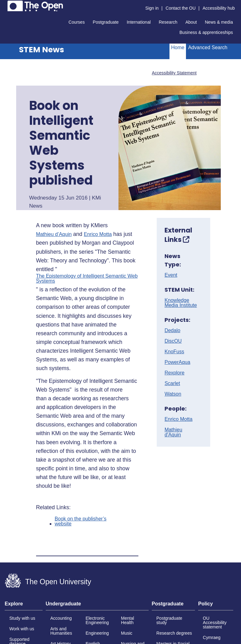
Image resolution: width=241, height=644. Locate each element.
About (191, 22)
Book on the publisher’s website (81, 521)
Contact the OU (181, 8)
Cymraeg (212, 637)
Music (127, 633)
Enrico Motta (98, 234)
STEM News (42, 50)
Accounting (61, 618)
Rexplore (174, 373)
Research (168, 22)
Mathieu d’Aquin (54, 234)
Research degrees (174, 633)
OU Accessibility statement (215, 623)
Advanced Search (208, 47)
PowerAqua (177, 362)
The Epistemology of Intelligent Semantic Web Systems (87, 279)
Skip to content (5, 5)
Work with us (22, 629)
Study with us (22, 618)
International (139, 22)
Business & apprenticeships (206, 32)
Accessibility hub (219, 8)
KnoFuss (174, 352)
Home (178, 47)
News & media (219, 22)
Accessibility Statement (174, 73)
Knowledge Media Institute (181, 303)
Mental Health (127, 620)
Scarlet (172, 383)
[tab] (24, 606)
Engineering (97, 633)
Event (171, 275)
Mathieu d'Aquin (173, 432)
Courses (76, 22)
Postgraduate (106, 22)
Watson (173, 394)
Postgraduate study (169, 620)
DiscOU (173, 341)
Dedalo (172, 331)
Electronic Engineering (97, 620)
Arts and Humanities (61, 631)
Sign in (152, 8)
